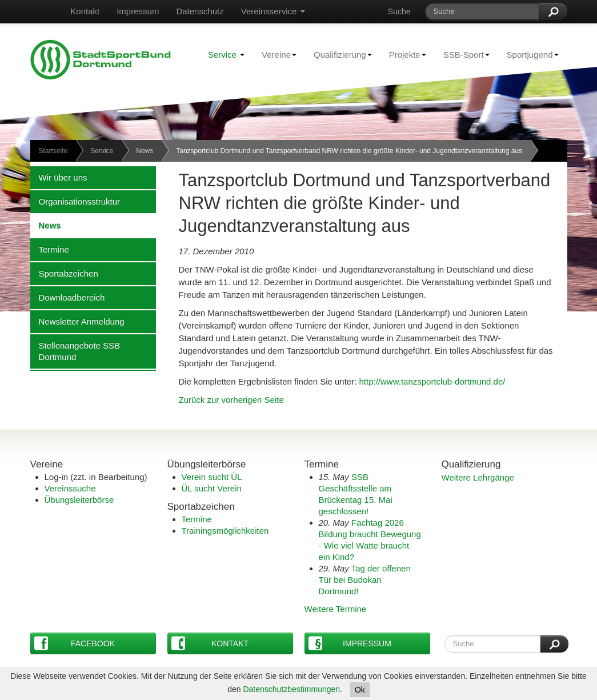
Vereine (275, 54)
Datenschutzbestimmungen (291, 689)
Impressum (138, 11)
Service (226, 55)
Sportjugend (528, 54)
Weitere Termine (336, 609)
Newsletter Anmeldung (77, 321)
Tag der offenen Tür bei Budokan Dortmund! (365, 580)
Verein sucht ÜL (212, 477)
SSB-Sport (462, 54)
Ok (360, 690)
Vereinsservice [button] (273, 11)
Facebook (75, 643)
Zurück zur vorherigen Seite (231, 400)
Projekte (403, 54)
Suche (399, 11)
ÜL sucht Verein (212, 488)
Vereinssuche (70, 488)
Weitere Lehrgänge (478, 477)
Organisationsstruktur (75, 201)
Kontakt (85, 11)
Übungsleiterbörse (79, 500)
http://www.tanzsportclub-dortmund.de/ (432, 381)
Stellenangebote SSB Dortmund (75, 351)
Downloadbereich (68, 297)
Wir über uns (59, 177)
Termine (50, 249)
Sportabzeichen (64, 273)
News (145, 151)
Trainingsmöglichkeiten (225, 531)
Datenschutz (200, 11)
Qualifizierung (338, 54)
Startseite (53, 151)
